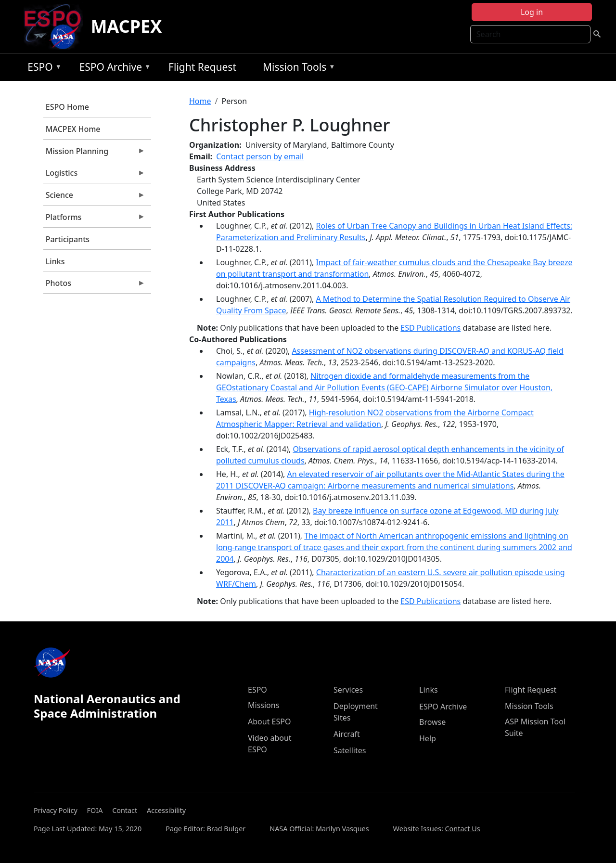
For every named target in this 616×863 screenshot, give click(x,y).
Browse (432, 722)
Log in (532, 12)
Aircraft (347, 734)
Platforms (94, 219)
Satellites (350, 750)
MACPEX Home (73, 129)
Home (200, 101)
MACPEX (126, 26)
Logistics (94, 175)
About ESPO (269, 721)
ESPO (42, 69)
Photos (94, 285)
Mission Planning (94, 154)
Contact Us (463, 829)
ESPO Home (67, 107)
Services (348, 690)
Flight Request (202, 67)
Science (94, 197)
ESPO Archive (113, 69)
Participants (68, 239)
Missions (263, 705)
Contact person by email (260, 156)
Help (428, 738)
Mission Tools (297, 69)
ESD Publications (430, 328)
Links (55, 261)
